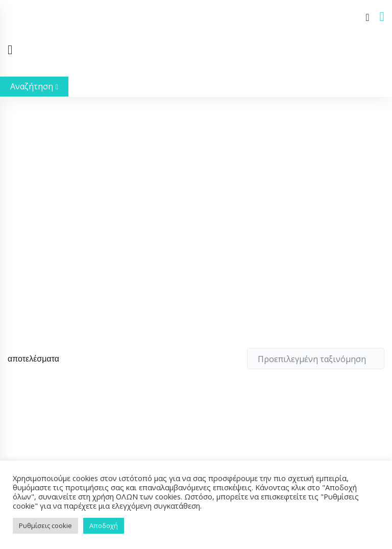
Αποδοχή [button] (104, 526)
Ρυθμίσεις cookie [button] (45, 526)
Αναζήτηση (34, 86)
